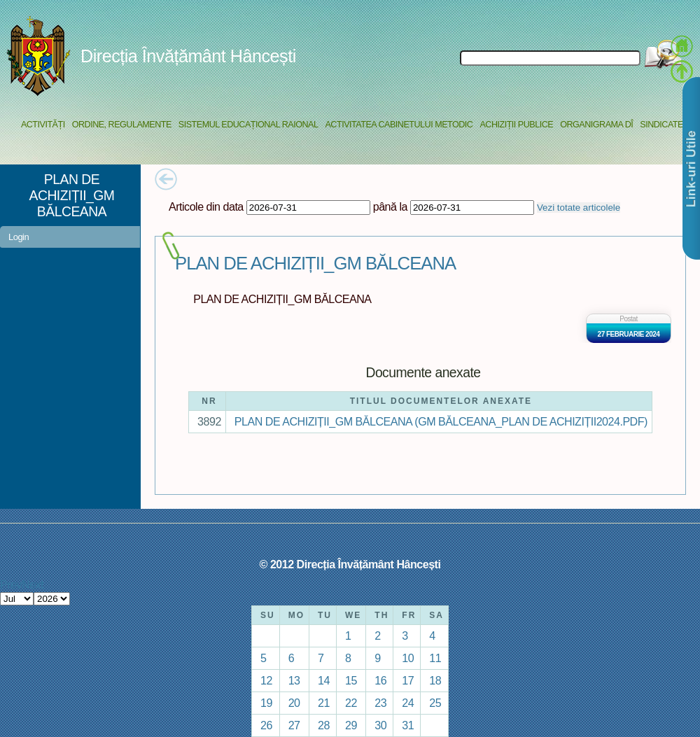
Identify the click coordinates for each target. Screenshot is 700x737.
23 (380, 703)
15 (351, 680)
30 (380, 725)
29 (351, 725)
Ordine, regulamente (122, 125)
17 (408, 680)
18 (435, 680)
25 (435, 703)
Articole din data (206, 206)
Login (19, 237)
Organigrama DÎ (596, 125)
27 (294, 725)
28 (324, 725)
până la (390, 206)
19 (266, 703)
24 (408, 703)
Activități (43, 125)
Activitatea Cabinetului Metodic (399, 125)
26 (266, 725)
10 (408, 658)
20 (294, 703)
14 (324, 680)
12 (266, 680)
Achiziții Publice (516, 125)
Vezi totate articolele (579, 208)
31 (408, 725)
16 (380, 680)
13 (294, 680)
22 (351, 703)
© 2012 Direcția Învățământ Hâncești (350, 564)
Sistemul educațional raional (248, 125)
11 (435, 658)
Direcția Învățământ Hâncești (188, 56)
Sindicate (661, 125)
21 (324, 703)
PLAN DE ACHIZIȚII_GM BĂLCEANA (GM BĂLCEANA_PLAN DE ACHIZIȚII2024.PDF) (441, 421)
